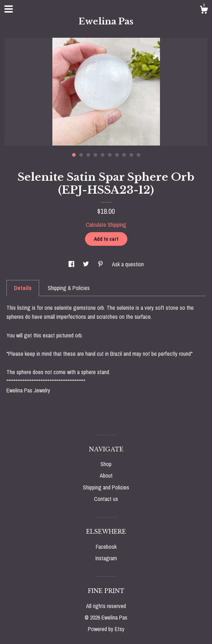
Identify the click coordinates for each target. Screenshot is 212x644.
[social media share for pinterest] (101, 264)
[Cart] (204, 11)
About (106, 475)
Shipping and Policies (106, 487)
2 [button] (81, 155)
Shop (106, 464)
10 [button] (138, 155)
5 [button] (103, 155)
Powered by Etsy (106, 629)
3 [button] (88, 155)
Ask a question (128, 264)
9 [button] (131, 155)
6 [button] (110, 155)
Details (23, 288)
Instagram (106, 558)
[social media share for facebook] (72, 264)
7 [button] (117, 155)
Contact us (106, 499)
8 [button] (124, 155)
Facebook (106, 547)
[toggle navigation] (9, 9)
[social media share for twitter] (87, 264)
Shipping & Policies (69, 288)
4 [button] (95, 155)
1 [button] (74, 155)
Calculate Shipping (106, 225)
